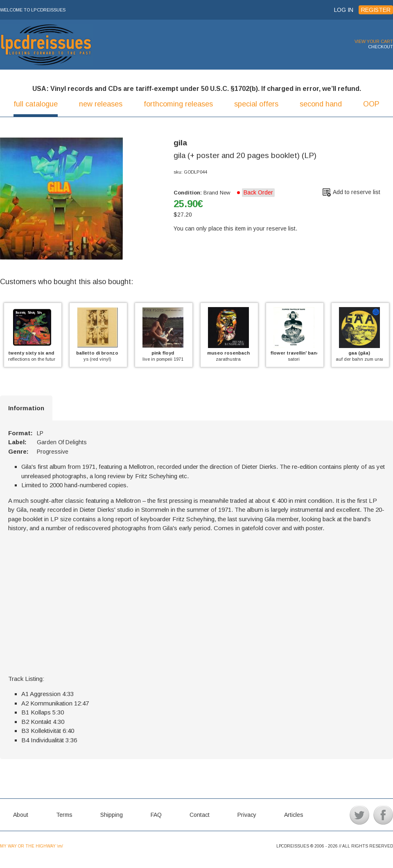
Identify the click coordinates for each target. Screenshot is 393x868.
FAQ (156, 815)
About (21, 815)
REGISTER (376, 10)
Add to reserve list (357, 192)
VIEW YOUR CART (374, 41)
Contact (200, 815)
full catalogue (36, 104)
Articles (294, 815)
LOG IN (344, 10)
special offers (256, 104)
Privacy (247, 815)
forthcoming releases (178, 104)
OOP (371, 104)
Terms (64, 815)
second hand (321, 104)
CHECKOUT (381, 47)
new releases (101, 104)
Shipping (112, 815)
